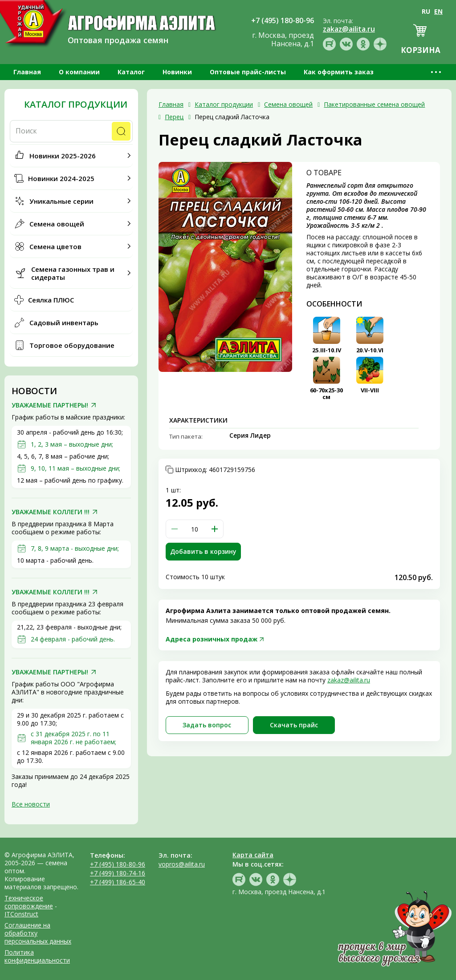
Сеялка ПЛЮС (51, 300)
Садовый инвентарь (64, 323)
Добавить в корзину (203, 551)
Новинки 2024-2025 (61, 178)
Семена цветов (55, 246)
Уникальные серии (61, 201)
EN (438, 11)
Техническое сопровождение (29, 902)
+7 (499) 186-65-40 (118, 882)
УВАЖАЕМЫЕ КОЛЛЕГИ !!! (51, 512)
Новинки (177, 72)
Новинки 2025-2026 (63, 156)
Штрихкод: (215, 470)
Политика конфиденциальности (37, 956)
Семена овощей (57, 224)
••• (437, 72)
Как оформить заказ (339, 72)
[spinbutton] (195, 529)
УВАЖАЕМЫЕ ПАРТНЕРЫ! (50, 405)
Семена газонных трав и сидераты (73, 273)
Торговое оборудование (72, 345)
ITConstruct (21, 914)
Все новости (31, 804)
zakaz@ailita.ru (349, 680)
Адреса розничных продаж (212, 639)
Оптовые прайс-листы (248, 72)
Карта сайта (253, 855)
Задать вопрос (207, 725)
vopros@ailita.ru (182, 864)
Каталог (131, 72)
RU (426, 11)
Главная (27, 72)
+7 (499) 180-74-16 (118, 873)
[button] (215, 529)
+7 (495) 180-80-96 (118, 864)
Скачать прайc (294, 725)
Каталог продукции (76, 105)
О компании (79, 72)
